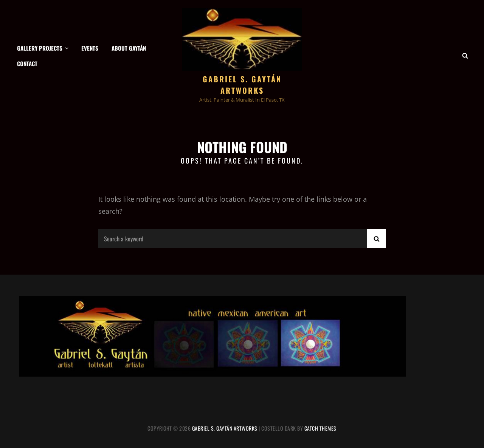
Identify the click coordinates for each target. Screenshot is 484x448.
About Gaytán (129, 48)
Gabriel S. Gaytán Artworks (242, 85)
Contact (27, 63)
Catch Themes (320, 428)
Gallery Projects (43, 48)
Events (90, 48)
